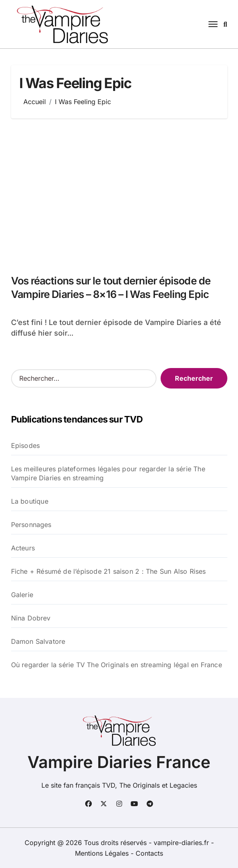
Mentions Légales (103, 853)
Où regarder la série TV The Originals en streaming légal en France (117, 665)
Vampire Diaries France (119, 762)
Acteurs (23, 548)
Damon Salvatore (38, 641)
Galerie (22, 595)
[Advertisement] (120, 192)
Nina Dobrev (31, 618)
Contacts (149, 853)
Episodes (26, 445)
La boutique (30, 501)
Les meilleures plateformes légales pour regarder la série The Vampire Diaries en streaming (108, 473)
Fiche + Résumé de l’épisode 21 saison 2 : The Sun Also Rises (109, 571)
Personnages (31, 525)
